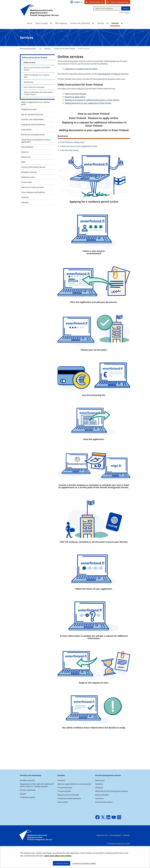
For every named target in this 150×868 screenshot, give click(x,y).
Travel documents (27, 813)
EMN (23, 162)
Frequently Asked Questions (33, 124)
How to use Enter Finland (75, 94)
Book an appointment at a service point (36, 103)
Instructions (26, 130)
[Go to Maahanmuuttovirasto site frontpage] (40, 13)
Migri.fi (117, 74)
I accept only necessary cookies (84, 863)
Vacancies (99, 814)
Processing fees (64, 807)
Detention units (28, 177)
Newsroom (26, 157)
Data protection (102, 811)
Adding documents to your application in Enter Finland (88, 103)
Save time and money (69, 150)
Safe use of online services (32, 187)
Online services (29, 62)
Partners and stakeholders (33, 119)
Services (48, 49)
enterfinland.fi (94, 253)
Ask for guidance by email (32, 114)
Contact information (104, 818)
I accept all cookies (62, 863)
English (78, 2)
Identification (29, 82)
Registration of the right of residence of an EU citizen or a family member (37, 801)
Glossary (25, 202)
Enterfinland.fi (104, 74)
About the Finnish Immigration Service (112, 807)
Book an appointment (120, 2)
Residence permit (27, 796)
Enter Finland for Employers (34, 87)
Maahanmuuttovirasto (28, 49)
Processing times (65, 803)
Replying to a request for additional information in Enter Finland (92, 100)
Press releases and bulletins (33, 192)
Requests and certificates (68, 811)
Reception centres (29, 172)
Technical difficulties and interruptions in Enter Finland (38, 93)
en (41, 49)
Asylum (23, 809)
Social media (27, 182)
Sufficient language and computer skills (37, 76)
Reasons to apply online (75, 97)
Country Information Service (33, 167)
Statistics (25, 197)
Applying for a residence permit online (81, 69)
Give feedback (27, 147)
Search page (124, 12)
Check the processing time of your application (36, 141)
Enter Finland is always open (72, 142)
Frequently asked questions (69, 814)
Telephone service (29, 109)
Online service (97, 2)
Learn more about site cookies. (58, 856)
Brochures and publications (33, 135)
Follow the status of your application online (79, 146)
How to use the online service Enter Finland (37, 69)
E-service (61, 796)
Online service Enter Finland (65, 49)
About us (25, 152)
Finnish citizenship (28, 806)
